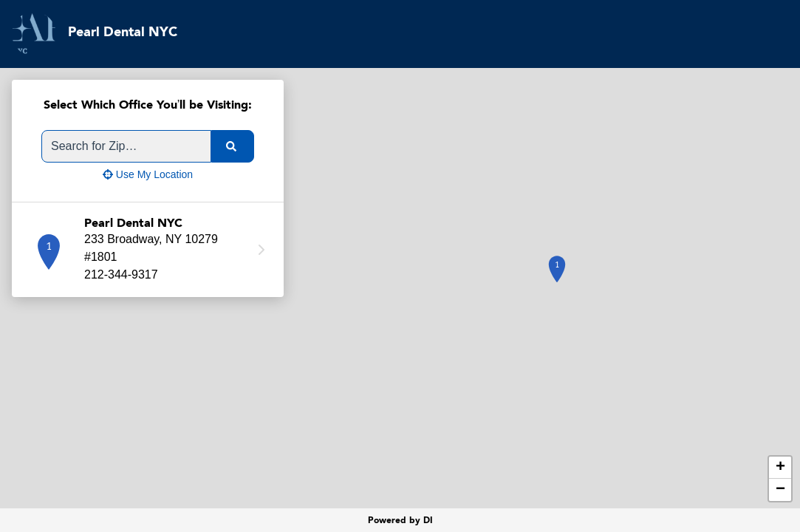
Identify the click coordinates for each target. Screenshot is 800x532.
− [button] (780, 490)
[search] (233, 146)
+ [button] (780, 468)
